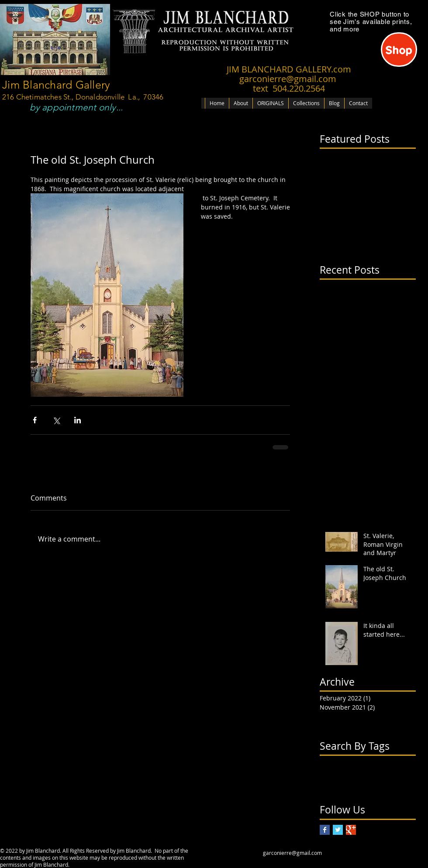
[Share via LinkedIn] (78, 420)
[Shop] (399, 50)
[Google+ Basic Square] (351, 830)
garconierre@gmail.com (292, 853)
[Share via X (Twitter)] (56, 420)
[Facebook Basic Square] (325, 830)
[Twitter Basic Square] (338, 830)
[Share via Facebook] (35, 420)
